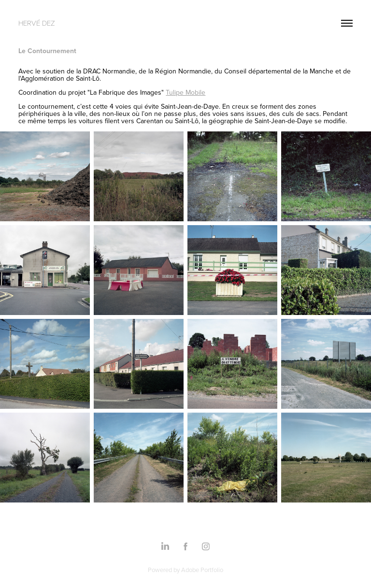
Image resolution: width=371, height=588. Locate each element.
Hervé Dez (37, 23)
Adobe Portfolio (202, 570)
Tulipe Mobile (185, 92)
